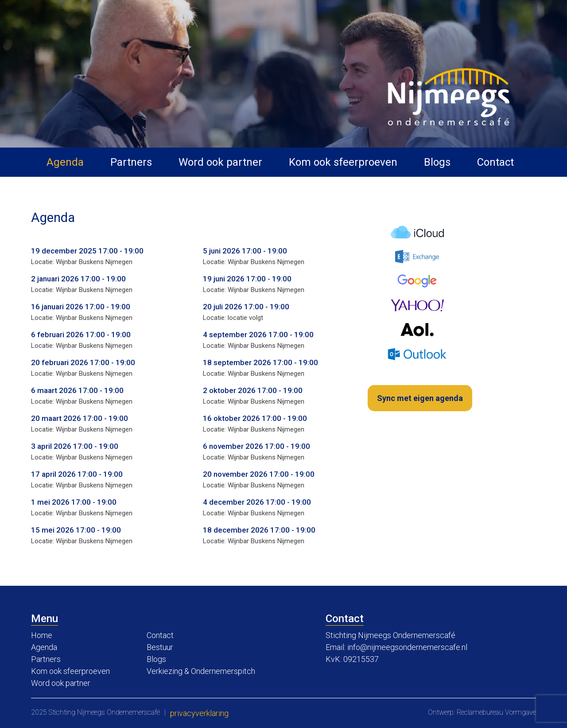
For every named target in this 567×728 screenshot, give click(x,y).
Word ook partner (220, 162)
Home (42, 635)
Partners (131, 162)
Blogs (437, 162)
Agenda (65, 162)
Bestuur (160, 647)
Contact (495, 162)
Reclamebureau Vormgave (496, 712)
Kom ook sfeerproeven (343, 162)
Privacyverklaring (199, 713)
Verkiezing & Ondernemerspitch (201, 671)
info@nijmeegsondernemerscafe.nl (407, 647)
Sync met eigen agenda (420, 398)
